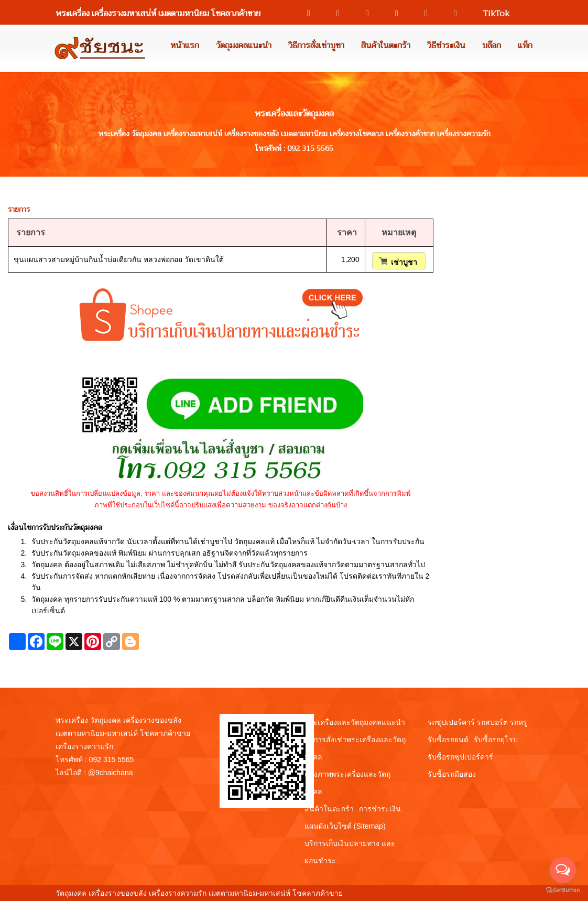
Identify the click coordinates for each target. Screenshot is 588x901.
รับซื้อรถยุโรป (496, 740)
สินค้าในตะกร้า (386, 46)
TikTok (492, 14)
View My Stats (368, 893)
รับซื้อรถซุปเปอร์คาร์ (460, 757)
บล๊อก (492, 46)
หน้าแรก (185, 46)
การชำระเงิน (380, 809)
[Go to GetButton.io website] (563, 890)
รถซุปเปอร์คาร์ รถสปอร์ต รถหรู (477, 722)
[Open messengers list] (563, 870)
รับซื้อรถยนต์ (448, 740)
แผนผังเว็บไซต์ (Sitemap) (345, 826)
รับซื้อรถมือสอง (452, 774)
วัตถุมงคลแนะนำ (244, 46)
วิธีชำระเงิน (446, 46)
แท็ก (525, 46)
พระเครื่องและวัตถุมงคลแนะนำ (355, 722)
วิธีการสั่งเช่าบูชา (316, 46)
